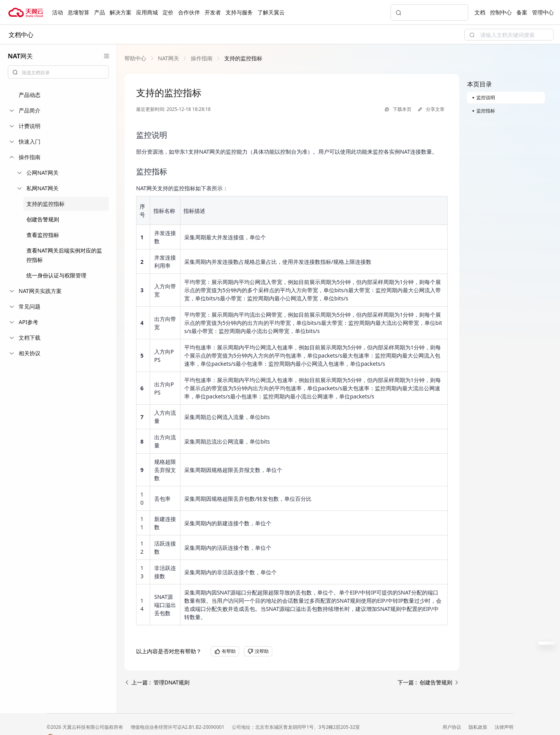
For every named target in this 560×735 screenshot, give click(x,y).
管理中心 (543, 12)
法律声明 (504, 727)
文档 (480, 12)
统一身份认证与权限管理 (56, 275)
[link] (135, 58)
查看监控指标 (43, 235)
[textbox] (63, 73)
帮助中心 (135, 58)
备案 (522, 12)
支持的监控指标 (45, 204)
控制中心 (501, 12)
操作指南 (201, 58)
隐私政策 (479, 727)
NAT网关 (168, 58)
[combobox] (58, 72)
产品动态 (30, 95)
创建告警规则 (43, 219)
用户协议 (452, 727)
